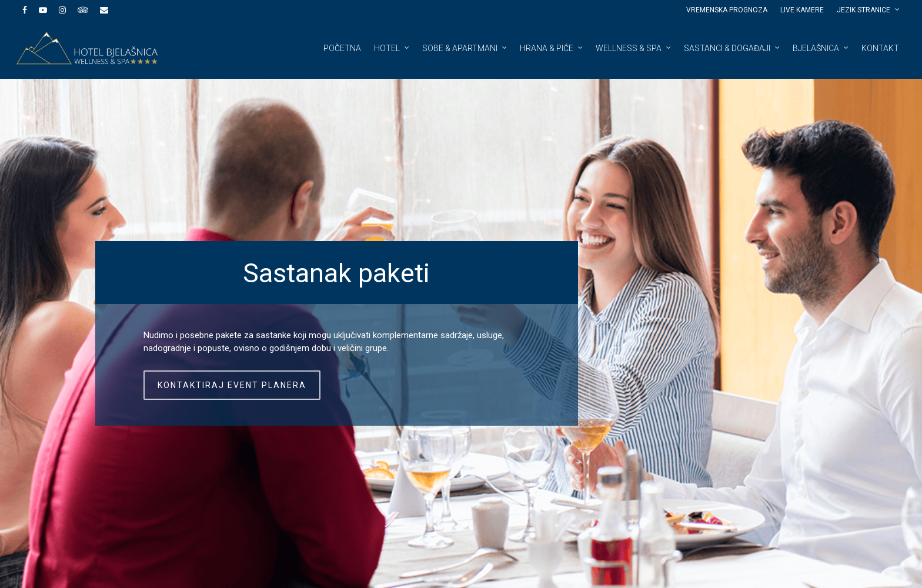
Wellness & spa (634, 48)
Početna (342, 48)
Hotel (392, 48)
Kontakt (880, 48)
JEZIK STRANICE (869, 10)
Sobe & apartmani (465, 48)
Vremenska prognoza (727, 10)
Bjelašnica (821, 48)
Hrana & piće (552, 48)
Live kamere (802, 10)
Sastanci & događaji (732, 48)
